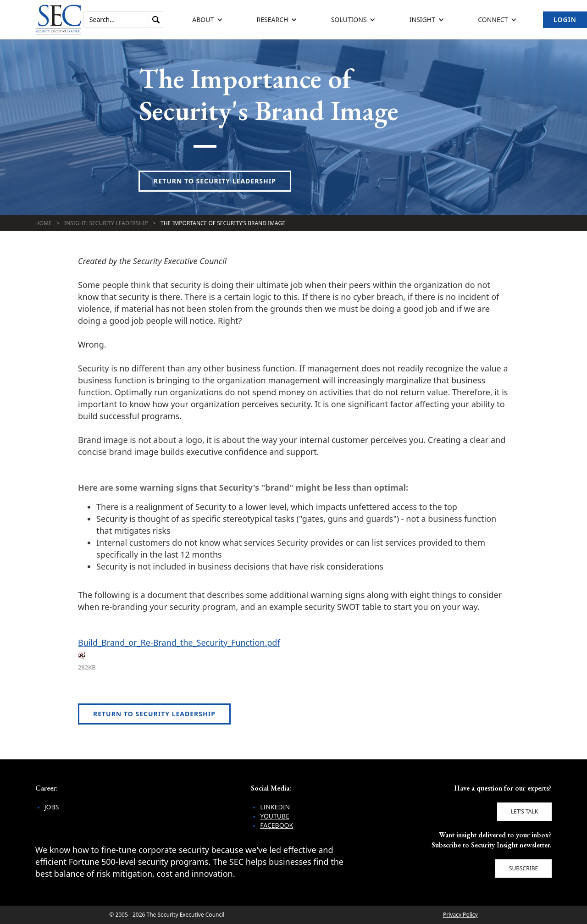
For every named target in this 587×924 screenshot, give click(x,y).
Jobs (52, 807)
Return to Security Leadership (215, 181)
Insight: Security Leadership (106, 223)
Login (565, 19)
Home (44, 223)
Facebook (277, 825)
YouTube (275, 816)
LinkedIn (275, 807)
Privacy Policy (460, 915)
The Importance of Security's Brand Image (223, 223)
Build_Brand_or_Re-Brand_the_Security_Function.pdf (179, 642)
